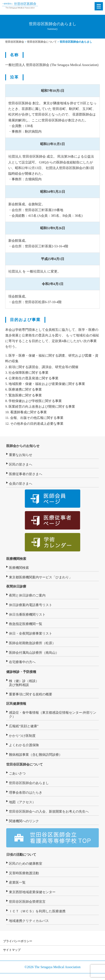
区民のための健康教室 (26, 864)
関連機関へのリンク (24, 821)
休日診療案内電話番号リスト (31, 605)
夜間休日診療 (16, 586)
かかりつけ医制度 (22, 736)
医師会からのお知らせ (23, 446)
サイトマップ (12, 950)
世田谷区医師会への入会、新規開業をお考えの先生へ (49, 811)
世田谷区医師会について (25, 764)
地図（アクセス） (22, 802)
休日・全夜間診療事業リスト (31, 633)
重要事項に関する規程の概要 (31, 694)
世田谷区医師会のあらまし (29, 783)
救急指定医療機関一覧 (26, 624)
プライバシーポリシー (18, 941)
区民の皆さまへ (21, 464)
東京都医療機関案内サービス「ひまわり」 (41, 577)
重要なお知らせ (21, 455)
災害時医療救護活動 (24, 873)
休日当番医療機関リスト (27, 615)
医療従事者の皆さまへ (26, 474)
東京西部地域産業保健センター (32, 892)
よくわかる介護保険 (24, 745)
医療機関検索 (16, 559)
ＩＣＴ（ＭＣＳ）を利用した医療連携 (37, 911)
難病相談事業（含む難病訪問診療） (36, 755)
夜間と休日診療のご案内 (27, 595)
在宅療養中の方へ (22, 662)
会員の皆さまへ (21, 484)
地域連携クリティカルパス (29, 921)
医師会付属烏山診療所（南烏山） (34, 653)
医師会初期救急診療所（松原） (32, 643)
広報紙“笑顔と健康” (24, 726)
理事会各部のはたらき (26, 793)
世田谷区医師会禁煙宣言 (27, 902)
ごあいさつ (17, 773)
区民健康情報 (16, 704)
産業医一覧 (17, 882)
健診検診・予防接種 (21, 672)
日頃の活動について (21, 855)
